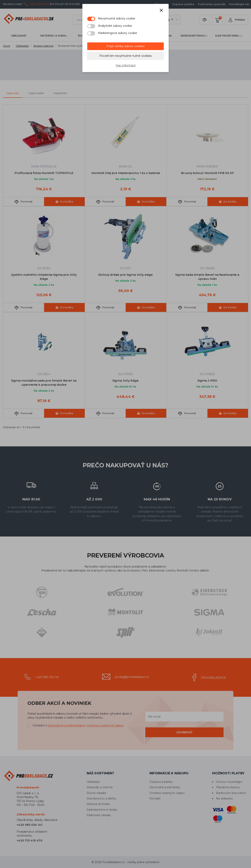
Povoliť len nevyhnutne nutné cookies (125, 56)
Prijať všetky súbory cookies (125, 46)
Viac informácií (126, 65)
